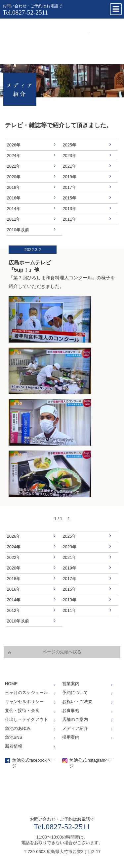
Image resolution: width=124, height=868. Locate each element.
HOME (11, 684)
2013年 (70, 209)
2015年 (70, 198)
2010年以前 (18, 230)
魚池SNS (14, 737)
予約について (75, 693)
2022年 (14, 166)
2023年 (70, 156)
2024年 (14, 156)
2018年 (14, 187)
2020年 (14, 177)
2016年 (14, 198)
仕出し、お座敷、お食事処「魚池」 (48, 40)
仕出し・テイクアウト (26, 719)
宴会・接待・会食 (22, 710)
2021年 (70, 166)
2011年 (70, 219)
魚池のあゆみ (18, 728)
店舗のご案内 (75, 719)
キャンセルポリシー (24, 702)
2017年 (70, 187)
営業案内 (71, 684)
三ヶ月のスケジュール (26, 693)
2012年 (14, 219)
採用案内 (71, 737)
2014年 (14, 209)
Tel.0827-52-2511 (25, 12)
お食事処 (71, 710)
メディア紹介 (75, 728)
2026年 (14, 145)
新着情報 (14, 746)
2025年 (70, 145)
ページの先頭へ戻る (62, 652)
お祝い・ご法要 (77, 702)
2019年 (70, 177)
